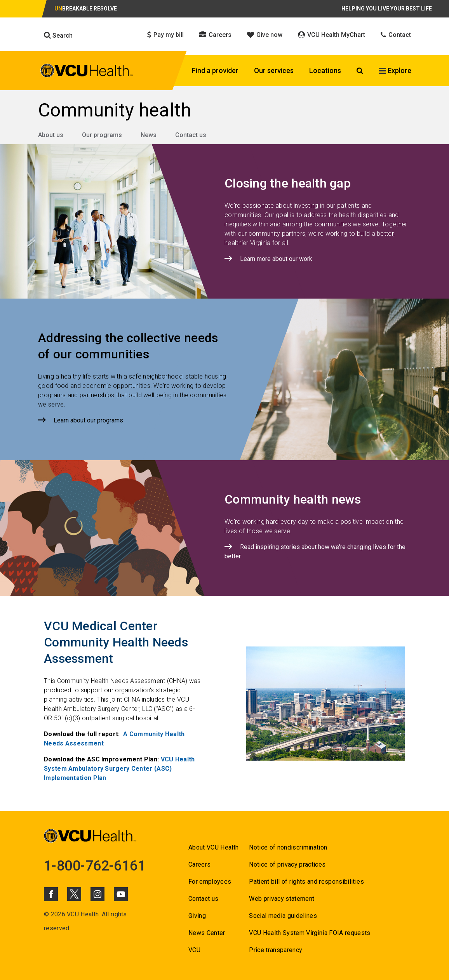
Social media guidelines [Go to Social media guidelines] (283, 916)
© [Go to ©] (46, 914)
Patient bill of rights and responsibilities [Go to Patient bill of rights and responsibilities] (306, 882)
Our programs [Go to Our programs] (102, 135)
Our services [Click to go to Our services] (274, 70)
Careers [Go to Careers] (199, 864)
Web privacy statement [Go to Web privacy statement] (282, 899)
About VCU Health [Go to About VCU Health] (213, 847)
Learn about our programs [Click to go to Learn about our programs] (88, 420)
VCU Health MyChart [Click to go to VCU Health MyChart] (332, 35)
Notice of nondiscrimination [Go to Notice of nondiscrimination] (288, 847)
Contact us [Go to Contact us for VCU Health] (203, 899)
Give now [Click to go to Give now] (265, 35)
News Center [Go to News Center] (207, 933)
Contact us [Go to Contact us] (191, 135)
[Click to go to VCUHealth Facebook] (51, 894)
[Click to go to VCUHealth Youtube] (121, 894)
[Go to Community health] (224, 110)
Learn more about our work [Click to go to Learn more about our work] (276, 259)
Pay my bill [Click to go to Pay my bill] (165, 35)
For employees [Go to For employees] (210, 882)
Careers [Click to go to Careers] (215, 35)
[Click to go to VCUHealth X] (74, 894)
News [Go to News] (149, 135)
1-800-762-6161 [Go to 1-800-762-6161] (95, 866)
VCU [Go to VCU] (194, 950)
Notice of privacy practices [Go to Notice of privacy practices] (287, 864)
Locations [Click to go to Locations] (325, 70)
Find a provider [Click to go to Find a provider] (215, 70)
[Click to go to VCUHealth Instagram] (97, 894)
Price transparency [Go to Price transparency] (276, 950)
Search (58, 35)
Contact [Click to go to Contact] (396, 35)
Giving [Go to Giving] (197, 916)
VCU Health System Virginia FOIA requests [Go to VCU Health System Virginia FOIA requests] (310, 933)
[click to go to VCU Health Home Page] (87, 72)
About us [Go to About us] (51, 135)
